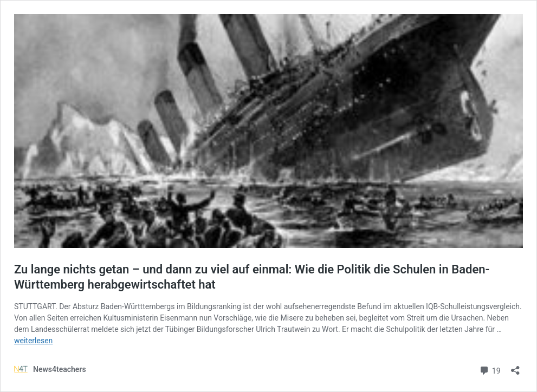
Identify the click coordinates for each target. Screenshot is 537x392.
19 (490, 370)
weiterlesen (33, 341)
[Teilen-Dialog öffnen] (515, 367)
